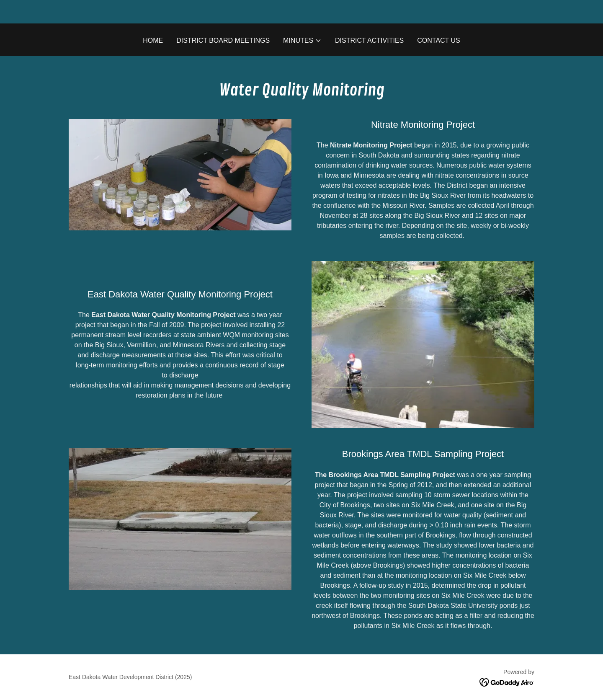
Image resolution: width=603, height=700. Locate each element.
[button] (302, 41)
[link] (507, 682)
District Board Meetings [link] (223, 40)
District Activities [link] (369, 40)
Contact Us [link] (439, 40)
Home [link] (153, 40)
